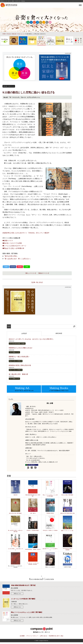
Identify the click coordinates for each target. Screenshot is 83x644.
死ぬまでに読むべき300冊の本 (16, 361)
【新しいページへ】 (31, 273)
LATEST (24, 334)
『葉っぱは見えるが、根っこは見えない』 (17, 259)
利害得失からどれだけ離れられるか (21, 348)
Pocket (20, 267)
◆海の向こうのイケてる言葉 (12, 243)
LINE (27, 267)
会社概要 (22, 636)
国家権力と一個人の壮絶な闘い (19, 357)
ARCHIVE (59, 333)
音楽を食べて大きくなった (18, 34)
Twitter (6, 267)
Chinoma (9, 34)
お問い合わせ (44, 636)
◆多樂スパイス (8, 241)
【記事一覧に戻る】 (37, 282)
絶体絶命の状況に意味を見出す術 (20, 365)
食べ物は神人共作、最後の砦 (18, 374)
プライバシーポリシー (32, 636)
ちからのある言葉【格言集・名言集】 (17, 343)
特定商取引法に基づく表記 (56, 636)
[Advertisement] (55, 301)
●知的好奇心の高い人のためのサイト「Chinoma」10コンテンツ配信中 (26, 233)
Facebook (13, 267)
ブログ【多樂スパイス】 (14, 352)
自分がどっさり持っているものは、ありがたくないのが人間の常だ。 (32, 339)
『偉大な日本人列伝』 (11, 256)
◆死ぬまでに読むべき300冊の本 (13, 248)
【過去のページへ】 (44, 273)
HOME (4, 34)
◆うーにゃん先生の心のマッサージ (14, 246)
